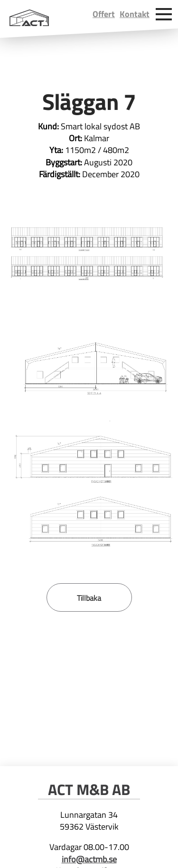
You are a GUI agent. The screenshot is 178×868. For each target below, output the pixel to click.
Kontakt (135, 14)
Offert (104, 14)
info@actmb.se (89, 859)
